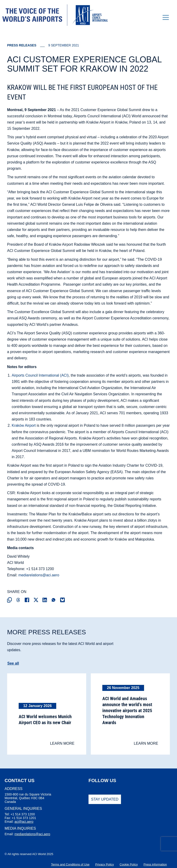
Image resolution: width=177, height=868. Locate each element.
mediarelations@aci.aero (39, 575)
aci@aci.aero (24, 821)
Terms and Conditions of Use (70, 864)
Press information (155, 864)
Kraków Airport (24, 425)
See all (13, 663)
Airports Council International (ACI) (40, 375)
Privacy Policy (105, 864)
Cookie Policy (129, 864)
